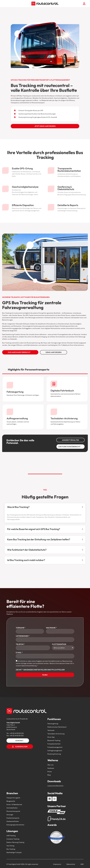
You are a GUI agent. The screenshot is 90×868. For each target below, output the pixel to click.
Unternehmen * (23, 636)
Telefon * (20, 644)
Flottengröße (59, 644)
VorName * (21, 628)
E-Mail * (19, 653)
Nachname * (51, 628)
